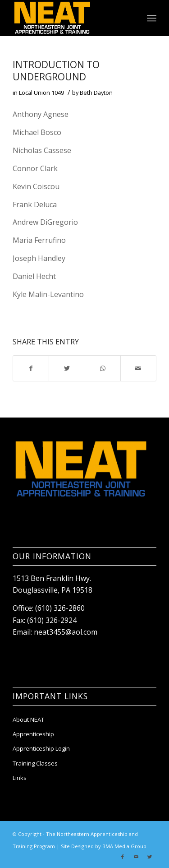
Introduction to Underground (56, 71)
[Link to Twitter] (150, 857)
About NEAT (28, 719)
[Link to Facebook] (123, 857)
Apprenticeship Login (41, 748)
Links (20, 778)
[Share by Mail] (138, 368)
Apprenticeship (33, 734)
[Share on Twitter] (67, 368)
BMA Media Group (124, 846)
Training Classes (35, 763)
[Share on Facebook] (31, 368)
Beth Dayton (96, 93)
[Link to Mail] (136, 857)
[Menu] (152, 18)
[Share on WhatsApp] (103, 368)
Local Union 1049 (41, 93)
